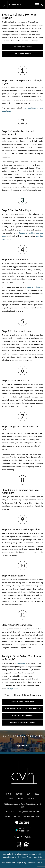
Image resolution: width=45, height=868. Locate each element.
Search (19, 794)
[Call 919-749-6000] (42, 5)
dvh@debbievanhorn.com (29, 812)
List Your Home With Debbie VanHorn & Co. (22, 709)
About (21, 799)
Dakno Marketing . (35, 863)
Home (9, 794)
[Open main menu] (37, 5)
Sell (37, 794)
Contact (32, 799)
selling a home (13, 689)
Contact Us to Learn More (22, 702)
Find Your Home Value (22, 47)
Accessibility (37, 857)
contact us (21, 663)
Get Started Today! (22, 54)
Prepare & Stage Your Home (23, 722)
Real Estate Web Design (13, 863)
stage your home (34, 287)
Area (11, 799)
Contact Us (23, 746)
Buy (29, 794)
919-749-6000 (12, 812)
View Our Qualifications (22, 716)
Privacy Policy (26, 857)
